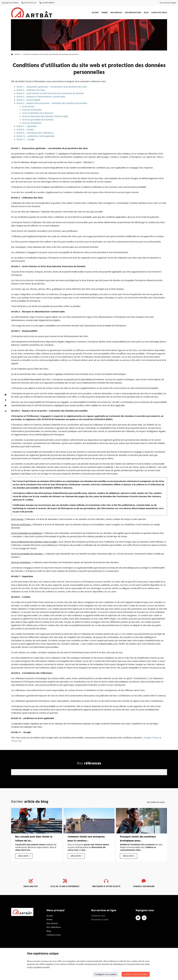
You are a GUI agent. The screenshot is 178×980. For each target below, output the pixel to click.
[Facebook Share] (5, 400)
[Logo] (32, 12)
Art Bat (15, 54)
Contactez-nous (159, 13)
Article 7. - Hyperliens (27, 126)
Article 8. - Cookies (25, 129)
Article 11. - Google (26, 139)
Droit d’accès (28, 106)
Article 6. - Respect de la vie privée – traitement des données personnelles (52, 103)
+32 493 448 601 (47, 3)
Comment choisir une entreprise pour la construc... (86, 839)
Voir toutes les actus (156, 802)
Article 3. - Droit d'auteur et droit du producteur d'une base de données (50, 93)
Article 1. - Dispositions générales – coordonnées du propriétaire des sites (52, 87)
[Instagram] (144, 918)
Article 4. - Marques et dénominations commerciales (41, 97)
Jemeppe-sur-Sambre (10, 3)
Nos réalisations (133, 13)
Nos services (116, 13)
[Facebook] (138, 918)
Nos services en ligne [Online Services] (168, 3)
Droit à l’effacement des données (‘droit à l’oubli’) (45, 116)
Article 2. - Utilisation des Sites (31, 90)
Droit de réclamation (32, 123)
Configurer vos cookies (106, 974)
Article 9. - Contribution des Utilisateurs (35, 133)
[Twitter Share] (5, 406)
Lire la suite (23, 856)
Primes (105, 13)
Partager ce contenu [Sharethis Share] (5, 411)
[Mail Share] (5, 395)
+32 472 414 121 (29, 3)
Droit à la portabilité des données (38, 120)
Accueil (95, 13)
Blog (146, 13)
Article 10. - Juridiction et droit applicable (35, 136)
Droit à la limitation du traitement (38, 113)
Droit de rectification (32, 110)
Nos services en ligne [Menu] (104, 910)
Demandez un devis (100, 919)
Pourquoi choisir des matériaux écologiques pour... (138, 839)
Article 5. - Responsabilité (29, 100)
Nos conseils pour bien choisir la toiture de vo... (34, 839)
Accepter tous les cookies (136, 974)
